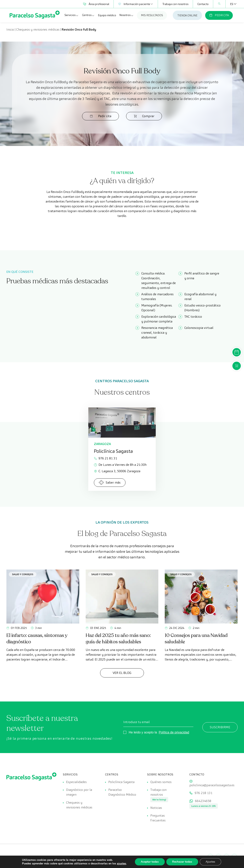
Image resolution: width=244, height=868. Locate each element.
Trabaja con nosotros (175, 4)
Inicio (10, 29)
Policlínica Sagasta (121, 782)
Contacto (203, 4)
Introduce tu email (137, 722)
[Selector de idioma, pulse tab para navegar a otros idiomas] (232, 4)
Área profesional (96, 4)
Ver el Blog (122, 673)
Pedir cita (103, 116)
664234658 (203, 801)
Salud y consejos (23, 574)
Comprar (141, 116)
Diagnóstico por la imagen (79, 792)
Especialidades (76, 782)
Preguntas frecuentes (158, 818)
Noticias (156, 808)
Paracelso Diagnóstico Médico (122, 792)
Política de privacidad (174, 732)
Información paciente (136, 4)
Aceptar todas (150, 862)
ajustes (121, 864)
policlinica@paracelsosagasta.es (212, 785)
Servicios (72, 15)
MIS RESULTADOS (152, 15)
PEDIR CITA (219, 15)
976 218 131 (203, 793)
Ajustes (211, 862)
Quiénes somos (161, 782)
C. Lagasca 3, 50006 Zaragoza (117, 471)
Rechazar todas (182, 862)
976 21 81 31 (105, 458)
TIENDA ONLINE (187, 15)
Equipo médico (107, 15)
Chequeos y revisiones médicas (38, 29)
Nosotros (127, 15)
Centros (88, 15)
